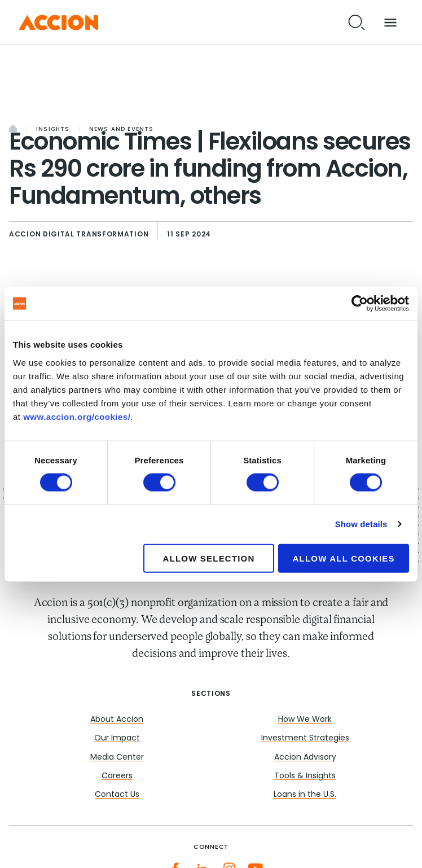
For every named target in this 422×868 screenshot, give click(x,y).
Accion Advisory (305, 758)
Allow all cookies (344, 558)
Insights (53, 130)
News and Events (122, 130)
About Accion (117, 720)
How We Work (305, 720)
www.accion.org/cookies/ (77, 416)
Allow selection (209, 558)
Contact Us (117, 795)
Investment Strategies (305, 738)
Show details (361, 524)
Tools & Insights (305, 776)
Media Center (117, 758)
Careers (117, 776)
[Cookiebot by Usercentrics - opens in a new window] (360, 304)
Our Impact (117, 738)
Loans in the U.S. (305, 795)
